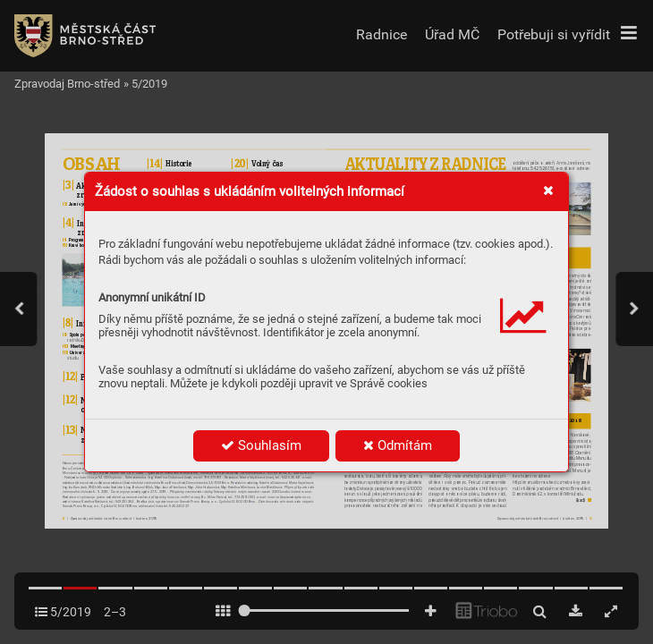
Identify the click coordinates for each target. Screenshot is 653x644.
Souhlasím (261, 445)
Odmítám (398, 445)
